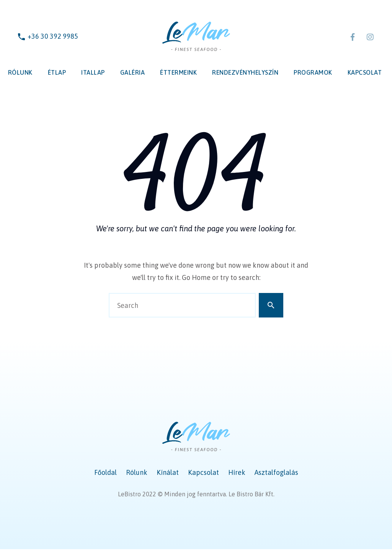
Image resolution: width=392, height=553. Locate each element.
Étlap (57, 72)
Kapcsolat (365, 72)
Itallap (93, 72)
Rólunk (20, 72)
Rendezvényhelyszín (245, 72)
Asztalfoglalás (276, 472)
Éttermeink (178, 72)
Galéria (133, 72)
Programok (313, 72)
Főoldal (105, 472)
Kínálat (168, 472)
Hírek (237, 472)
